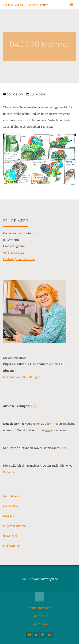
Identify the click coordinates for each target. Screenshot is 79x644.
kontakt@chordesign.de (19, 259)
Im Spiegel (10, 536)
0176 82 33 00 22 (14, 252)
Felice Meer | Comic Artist (25, 5)
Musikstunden (12, 546)
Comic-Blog (15, 94)
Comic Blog (11, 506)
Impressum (40, 624)
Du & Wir (9, 516)
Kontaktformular (40, 608)
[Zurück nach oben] (40, 597)
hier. (34, 406)
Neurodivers (11, 496)
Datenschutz (39, 616)
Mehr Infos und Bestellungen (22, 377)
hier (48, 430)
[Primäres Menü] (71, 5)
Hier (63, 448)
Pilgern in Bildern (14, 526)
